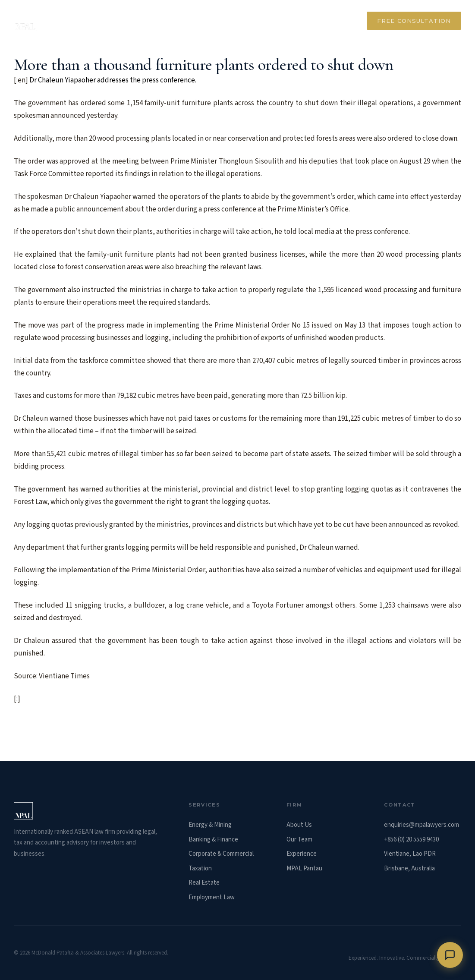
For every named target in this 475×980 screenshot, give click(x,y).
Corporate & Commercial (221, 854)
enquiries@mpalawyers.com (422, 825)
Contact (333, 21)
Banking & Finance (213, 840)
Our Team (281, 21)
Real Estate (204, 883)
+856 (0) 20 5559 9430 (411, 840)
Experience (224, 21)
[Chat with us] (450, 955)
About (123, 21)
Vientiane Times (64, 676)
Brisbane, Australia (409, 868)
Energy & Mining (210, 825)
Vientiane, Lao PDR (410, 854)
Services (169, 21)
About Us (299, 825)
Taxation (200, 868)
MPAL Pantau (304, 868)
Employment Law (212, 897)
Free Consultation (414, 21)
